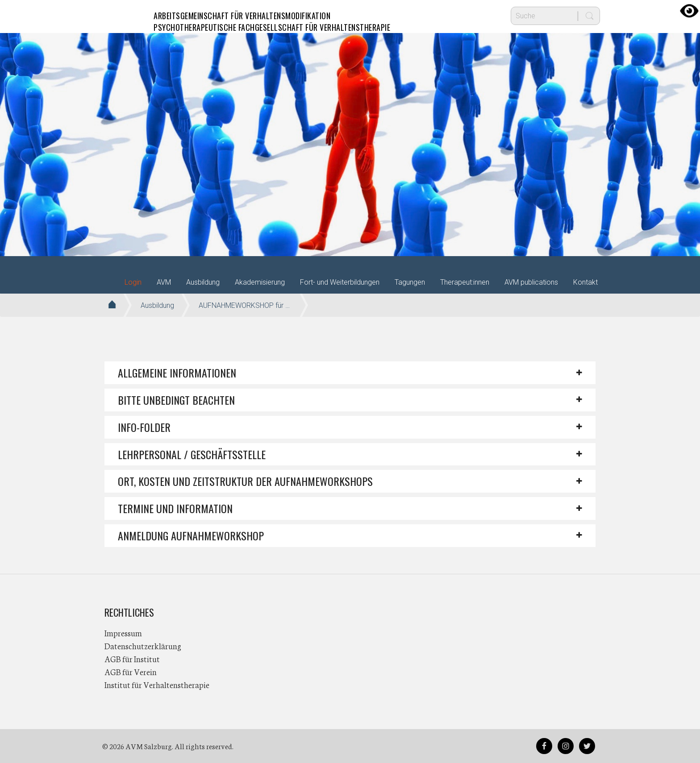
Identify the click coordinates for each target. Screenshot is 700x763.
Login (133, 282)
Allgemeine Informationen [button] (177, 373)
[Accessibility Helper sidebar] (689, 11)
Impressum (123, 633)
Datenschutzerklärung (143, 646)
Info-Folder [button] (144, 427)
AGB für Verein (131, 672)
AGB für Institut (132, 659)
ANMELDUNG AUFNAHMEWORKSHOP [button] (191, 535)
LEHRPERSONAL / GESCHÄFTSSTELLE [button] (192, 454)
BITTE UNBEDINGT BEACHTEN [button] (176, 400)
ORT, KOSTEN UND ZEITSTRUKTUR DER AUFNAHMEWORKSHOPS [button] (245, 481)
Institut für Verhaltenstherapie (157, 684)
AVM (122, 16)
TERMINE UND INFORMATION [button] (175, 508)
